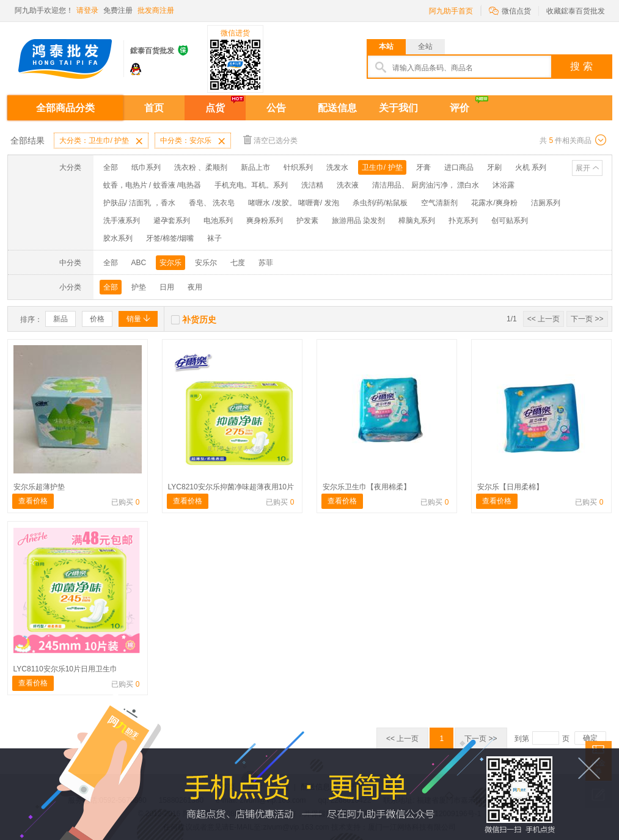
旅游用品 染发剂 (358, 221)
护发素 (307, 221)
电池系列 (218, 221)
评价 (460, 108)
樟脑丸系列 (417, 221)
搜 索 (581, 66)
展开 (583, 168)
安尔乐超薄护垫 (39, 487)
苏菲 (266, 263)
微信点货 (510, 10)
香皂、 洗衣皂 (212, 203)
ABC (139, 263)
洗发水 (337, 167)
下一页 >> (587, 319)
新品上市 (255, 167)
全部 (111, 167)
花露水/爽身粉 (494, 203)
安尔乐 (170, 263)
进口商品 (459, 167)
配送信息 (337, 108)
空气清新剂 (439, 203)
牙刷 (494, 167)
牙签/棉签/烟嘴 (170, 238)
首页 (154, 108)
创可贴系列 (510, 221)
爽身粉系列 (265, 221)
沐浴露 (504, 185)
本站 (386, 46)
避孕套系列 (172, 221)
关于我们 (398, 108)
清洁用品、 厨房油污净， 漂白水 (426, 185)
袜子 (214, 238)
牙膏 (423, 167)
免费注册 (118, 10)
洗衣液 (348, 185)
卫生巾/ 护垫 (382, 167)
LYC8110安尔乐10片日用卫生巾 (66, 669)
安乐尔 (206, 263)
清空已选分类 (270, 140)
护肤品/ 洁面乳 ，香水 (139, 203)
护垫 (139, 287)
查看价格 (33, 501)
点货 (215, 108)
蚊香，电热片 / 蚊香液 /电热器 (152, 185)
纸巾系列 (146, 167)
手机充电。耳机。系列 (251, 185)
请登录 (87, 10)
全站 (425, 46)
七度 (238, 263)
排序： (31, 320)
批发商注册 (156, 10)
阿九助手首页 (451, 11)
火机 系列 (531, 167)
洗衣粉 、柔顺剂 (201, 167)
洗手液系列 (122, 221)
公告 (276, 108)
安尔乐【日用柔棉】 (510, 487)
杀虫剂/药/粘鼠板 (380, 203)
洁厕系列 (546, 203)
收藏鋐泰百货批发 (576, 11)
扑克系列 (463, 221)
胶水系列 (118, 238)
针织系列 (298, 167)
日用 (167, 287)
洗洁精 (312, 185)
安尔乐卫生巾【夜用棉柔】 (367, 487)
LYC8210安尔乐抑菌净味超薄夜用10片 (231, 487)
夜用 (195, 287)
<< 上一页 (544, 319)
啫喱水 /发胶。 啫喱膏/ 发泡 (294, 203)
